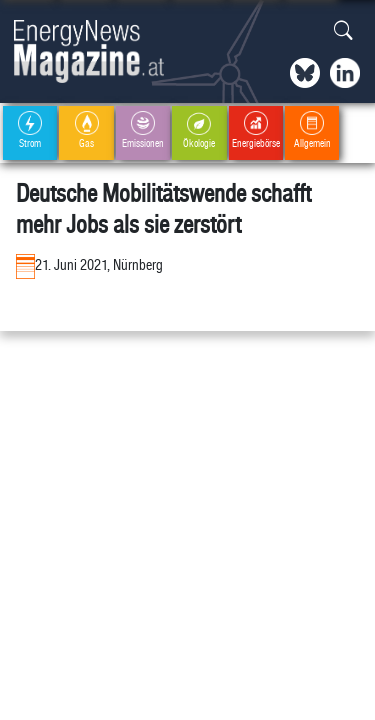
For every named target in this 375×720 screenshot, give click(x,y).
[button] (343, 31)
